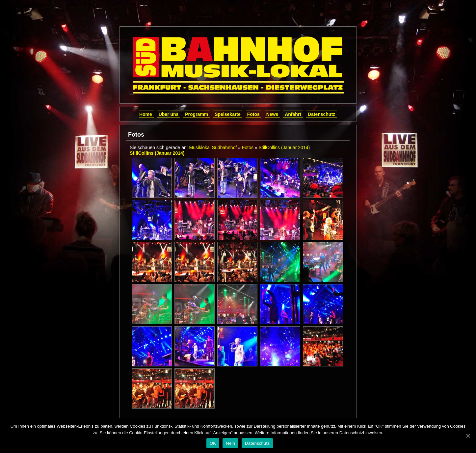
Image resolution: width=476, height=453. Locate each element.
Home (146, 114)
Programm (197, 114)
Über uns (169, 114)
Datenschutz (321, 114)
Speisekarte (228, 114)
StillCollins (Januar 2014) (284, 147)
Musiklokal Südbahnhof (213, 147)
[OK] (468, 436)
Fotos (253, 114)
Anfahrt (293, 114)
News (272, 114)
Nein (230, 443)
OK (213, 443)
